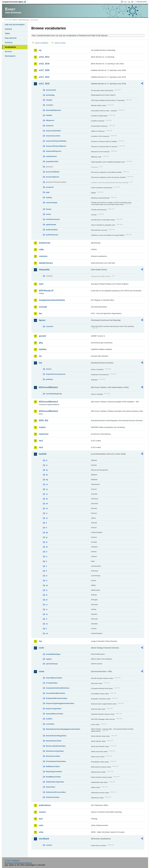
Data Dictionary (24, 20)
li (46, 566)
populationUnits (52, 161)
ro (47, 605)
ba (47, 470)
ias (40, 356)
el (47, 513)
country (49, 845)
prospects (50, 187)
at (47, 465)
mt (47, 585)
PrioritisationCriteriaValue (56, 761)
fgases (42, 320)
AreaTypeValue (52, 683)
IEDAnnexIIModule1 (48, 387)
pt (47, 600)
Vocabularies (10, 47)
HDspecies (50, 120)
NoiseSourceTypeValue (55, 751)
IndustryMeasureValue (55, 714)
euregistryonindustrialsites (52, 300)
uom (41, 825)
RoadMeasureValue (53, 777)
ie (47, 552)
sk (47, 624)
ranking (49, 197)
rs (47, 609)
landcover (44, 434)
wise (41, 832)
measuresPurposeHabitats (56, 141)
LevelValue (50, 724)
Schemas (9, 42)
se (47, 614)
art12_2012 (44, 57)
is (47, 556)
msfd (41, 648)
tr (47, 629)
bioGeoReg (50, 95)
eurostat (43, 307)
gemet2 (43, 336)
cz (47, 494)
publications (45, 805)
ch (47, 484)
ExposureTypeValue (54, 709)
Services (8, 52)
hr (47, 542)
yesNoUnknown (52, 235)
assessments (51, 90)
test (41, 819)
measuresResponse (54, 151)
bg (47, 480)
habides (43, 349)
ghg (41, 343)
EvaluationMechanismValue (57, 698)
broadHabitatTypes (53, 654)
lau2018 (43, 454)
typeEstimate (51, 225)
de (47, 499)
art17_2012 (44, 77)
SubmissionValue (53, 797)
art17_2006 (44, 70)
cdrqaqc (49, 100)
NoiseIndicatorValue (54, 741)
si (47, 619)
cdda (41, 249)
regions (49, 659)
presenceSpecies (53, 177)
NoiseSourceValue (53, 756)
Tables (7, 33)
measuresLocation (53, 136)
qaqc (48, 192)
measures (50, 126)
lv (47, 581)
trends (48, 214)
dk (47, 504)
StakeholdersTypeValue (55, 782)
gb (47, 532)
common (43, 256)
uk (47, 633)
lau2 (41, 447)
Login (125, 2)
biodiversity (45, 243)
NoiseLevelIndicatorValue (56, 746)
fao (41, 313)
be (47, 475)
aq (40, 50)
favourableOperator (54, 110)
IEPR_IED (44, 421)
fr (47, 528)
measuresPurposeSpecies (56, 146)
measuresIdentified (53, 131)
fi (46, 523)
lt (46, 571)
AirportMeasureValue (54, 678)
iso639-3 (49, 719)
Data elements (11, 38)
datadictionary (46, 263)
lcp (40, 641)
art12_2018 (44, 64)
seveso (42, 812)
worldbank (44, 839)
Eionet (15, 20)
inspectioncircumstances (56, 374)
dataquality (44, 270)
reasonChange (52, 203)
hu (47, 547)
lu (47, 576)
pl (47, 595)
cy (47, 489)
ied (40, 363)
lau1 (41, 441)
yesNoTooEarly (52, 230)
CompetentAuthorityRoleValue (58, 688)
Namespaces (10, 56)
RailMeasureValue (53, 766)
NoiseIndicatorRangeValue (56, 736)
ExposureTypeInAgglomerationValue (60, 703)
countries (50, 105)
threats (49, 209)
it (46, 561)
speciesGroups (52, 664)
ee (47, 508)
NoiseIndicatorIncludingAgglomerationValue (63, 729)
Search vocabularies (42, 43)
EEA (15, 2)
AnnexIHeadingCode (54, 394)
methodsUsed (51, 156)
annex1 (49, 369)
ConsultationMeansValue (56, 693)
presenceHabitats (53, 172)
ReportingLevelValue (54, 772)
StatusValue (51, 787)
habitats (49, 115)
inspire (42, 427)
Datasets (8, 29)
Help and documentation (15, 25)
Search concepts (60, 43)
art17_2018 (44, 84)
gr (47, 537)
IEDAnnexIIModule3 (48, 402)
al (47, 460)
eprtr (41, 284)
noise (42, 671)
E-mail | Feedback (12, 860)
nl (47, 590)
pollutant (49, 379)
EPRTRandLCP (46, 291)
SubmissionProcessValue (56, 792)
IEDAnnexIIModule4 (48, 411)
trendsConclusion (53, 219)
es (47, 518)
